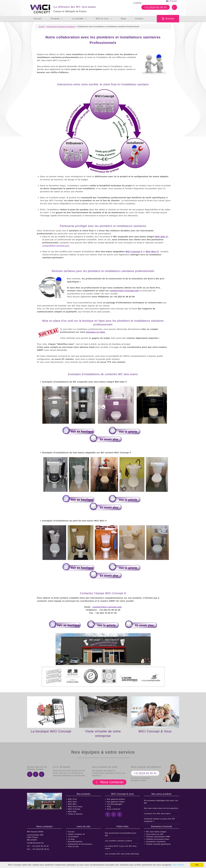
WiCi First (72, 799)
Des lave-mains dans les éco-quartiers (161, 808)
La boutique (73, 837)
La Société (79, 19)
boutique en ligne (96, 332)
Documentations (75, 842)
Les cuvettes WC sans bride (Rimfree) (122, 854)
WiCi (104, 19)
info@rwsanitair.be (35, 843)
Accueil (38, 19)
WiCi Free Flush (75, 807)
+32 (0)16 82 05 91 (156, 7)
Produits (57, 19)
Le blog (71, 839)
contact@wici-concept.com (56, 245)
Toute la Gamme (75, 814)
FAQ (109, 807)
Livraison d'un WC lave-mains (157, 814)
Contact (139, 19)
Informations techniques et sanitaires (61, 27)
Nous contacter (112, 782)
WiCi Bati (72, 804)
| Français (172, 1)
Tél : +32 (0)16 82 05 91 (38, 846)
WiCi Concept (74, 809)
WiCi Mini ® (152, 251)
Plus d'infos (178, 865)
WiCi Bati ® (161, 237)
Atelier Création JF (76, 834)
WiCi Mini (72, 812)
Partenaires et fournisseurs (80, 844)
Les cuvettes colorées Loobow (119, 841)
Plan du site (73, 846)
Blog (123, 19)
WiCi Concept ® (134, 251)
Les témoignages (115, 804)
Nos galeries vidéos (116, 802)
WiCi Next (72, 802)
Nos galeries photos (116, 799)
